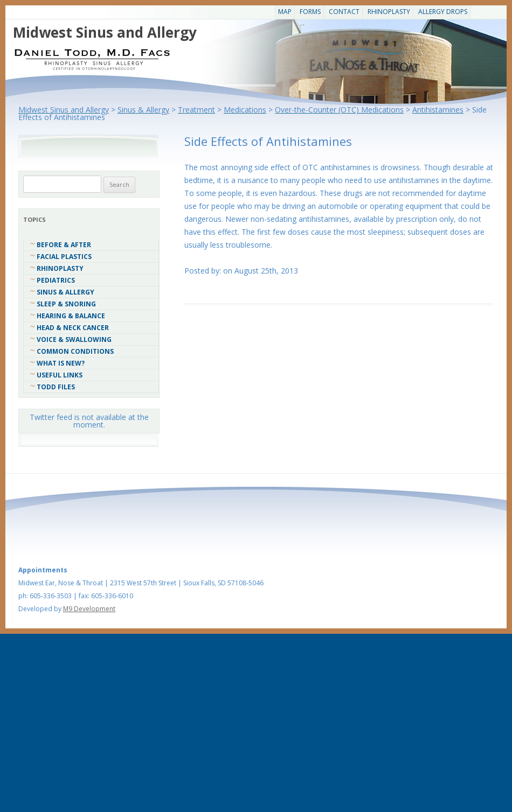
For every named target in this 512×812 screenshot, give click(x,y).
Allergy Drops (443, 12)
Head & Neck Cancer (73, 328)
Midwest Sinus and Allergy (105, 32)
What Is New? (61, 363)
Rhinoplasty (389, 12)
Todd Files (56, 387)
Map (285, 12)
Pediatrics (56, 280)
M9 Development (89, 609)
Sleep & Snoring (66, 304)
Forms (310, 12)
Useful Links (60, 375)
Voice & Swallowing (74, 339)
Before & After (64, 245)
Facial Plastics (64, 257)
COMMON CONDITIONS (75, 351)
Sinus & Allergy (65, 292)
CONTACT (344, 12)
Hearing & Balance (71, 316)
